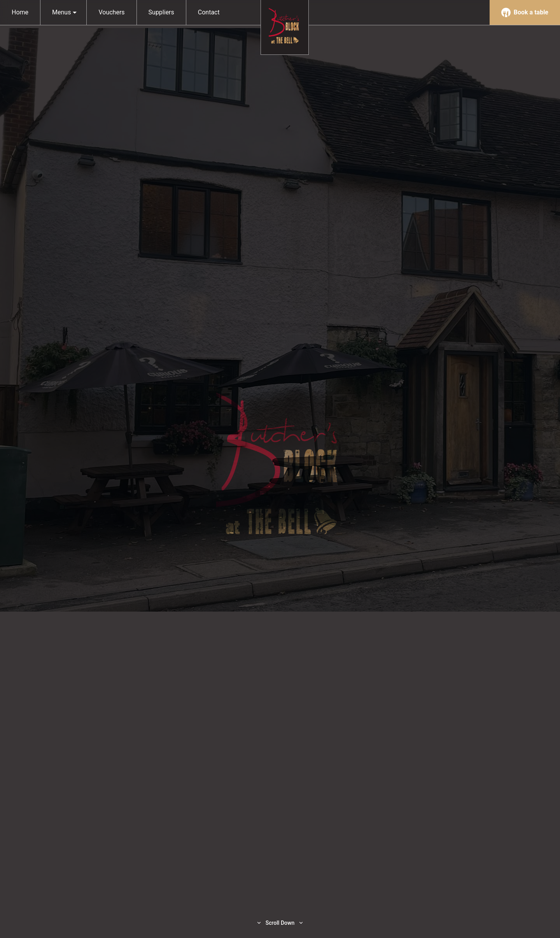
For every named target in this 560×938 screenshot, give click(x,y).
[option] (280, 469)
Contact (209, 12)
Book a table (525, 12)
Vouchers (111, 12)
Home (20, 12)
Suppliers (161, 12)
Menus (64, 12)
